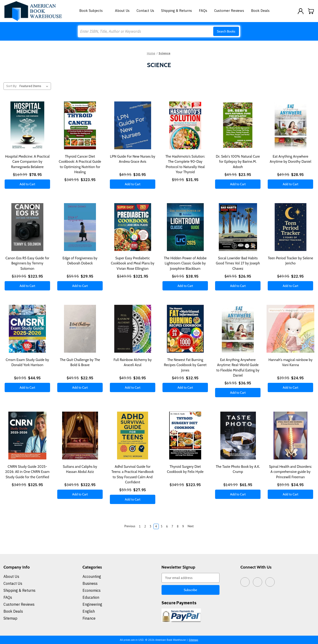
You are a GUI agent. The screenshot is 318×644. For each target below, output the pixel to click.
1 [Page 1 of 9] (140, 526)
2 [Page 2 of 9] (145, 526)
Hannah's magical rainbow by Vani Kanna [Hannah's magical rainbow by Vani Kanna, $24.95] (290, 363)
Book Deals (260, 11)
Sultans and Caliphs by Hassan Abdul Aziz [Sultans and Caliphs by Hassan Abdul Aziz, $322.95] (80, 469)
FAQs (203, 11)
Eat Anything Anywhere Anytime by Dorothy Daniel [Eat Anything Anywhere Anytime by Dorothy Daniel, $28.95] (291, 159)
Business (90, 583)
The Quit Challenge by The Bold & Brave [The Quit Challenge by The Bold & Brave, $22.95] (80, 363)
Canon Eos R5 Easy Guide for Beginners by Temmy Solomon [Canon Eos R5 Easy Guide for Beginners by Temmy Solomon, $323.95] (27, 263)
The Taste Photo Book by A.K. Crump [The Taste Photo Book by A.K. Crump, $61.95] (238, 469)
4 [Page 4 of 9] (156, 526)
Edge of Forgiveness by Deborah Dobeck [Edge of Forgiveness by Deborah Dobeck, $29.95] (80, 261)
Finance (89, 618)
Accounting (92, 576)
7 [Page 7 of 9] (172, 526)
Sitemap (10, 618)
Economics (92, 590)
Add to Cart (27, 184)
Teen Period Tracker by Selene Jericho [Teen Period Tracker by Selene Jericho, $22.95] (291, 261)
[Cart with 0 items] (311, 11)
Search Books (226, 31)
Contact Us (145, 11)
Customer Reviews (229, 11)
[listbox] (35, 86)
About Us (122, 11)
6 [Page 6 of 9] (167, 526)
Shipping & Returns (176, 11)
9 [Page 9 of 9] (183, 526)
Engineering (92, 604)
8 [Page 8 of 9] (178, 526)
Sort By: (12, 86)
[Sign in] (301, 11)
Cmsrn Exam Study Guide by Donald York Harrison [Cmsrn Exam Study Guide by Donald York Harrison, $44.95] (27, 363)
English (89, 611)
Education (91, 597)
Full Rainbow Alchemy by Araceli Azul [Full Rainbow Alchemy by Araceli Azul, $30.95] (133, 363)
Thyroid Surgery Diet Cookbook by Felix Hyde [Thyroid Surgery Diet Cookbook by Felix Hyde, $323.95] (185, 469)
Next (193, 526)
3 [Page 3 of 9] (151, 526)
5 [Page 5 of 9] (162, 526)
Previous (128, 526)
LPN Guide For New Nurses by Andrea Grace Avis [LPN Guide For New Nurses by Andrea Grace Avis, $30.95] (133, 159)
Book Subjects (94, 11)
